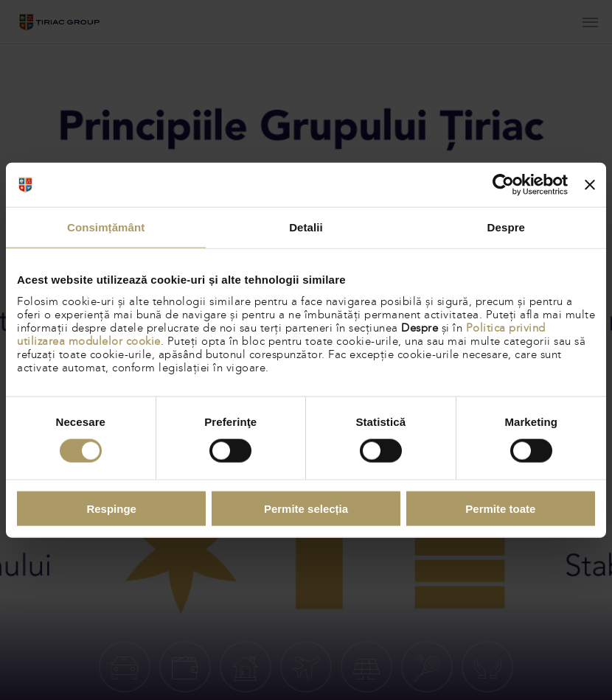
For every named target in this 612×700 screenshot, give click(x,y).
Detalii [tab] (306, 227)
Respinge (111, 508)
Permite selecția (306, 508)
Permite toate (500, 508)
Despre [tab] (506, 227)
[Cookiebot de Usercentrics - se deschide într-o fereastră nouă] (503, 185)
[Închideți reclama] (590, 185)
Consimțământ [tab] (106, 227)
